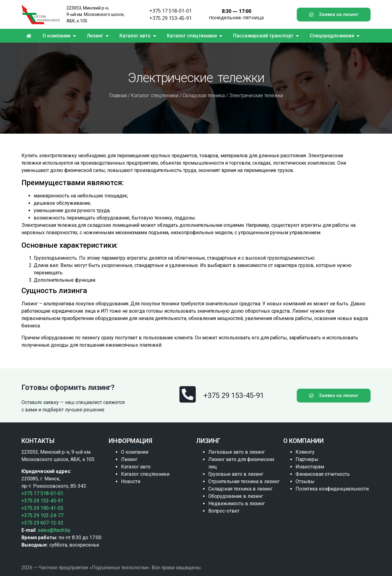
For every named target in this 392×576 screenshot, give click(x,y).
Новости (131, 481)
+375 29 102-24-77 (42, 515)
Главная (118, 95)
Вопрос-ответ (224, 511)
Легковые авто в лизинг (237, 452)
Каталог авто (136, 467)
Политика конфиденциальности (332, 489)
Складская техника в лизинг (240, 489)
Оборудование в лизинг (236, 496)
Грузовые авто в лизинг (236, 474)
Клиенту (305, 452)
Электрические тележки (256, 95)
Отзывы (305, 481)
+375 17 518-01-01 (171, 11)
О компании (135, 452)
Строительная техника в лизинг (244, 481)
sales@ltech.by (54, 530)
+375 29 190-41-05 (42, 508)
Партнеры (307, 459)
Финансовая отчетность (323, 474)
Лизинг (129, 459)
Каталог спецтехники (155, 95)
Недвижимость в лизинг (237, 504)
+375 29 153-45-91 (171, 18)
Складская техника (204, 95)
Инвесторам (310, 467)
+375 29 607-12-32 (42, 523)
